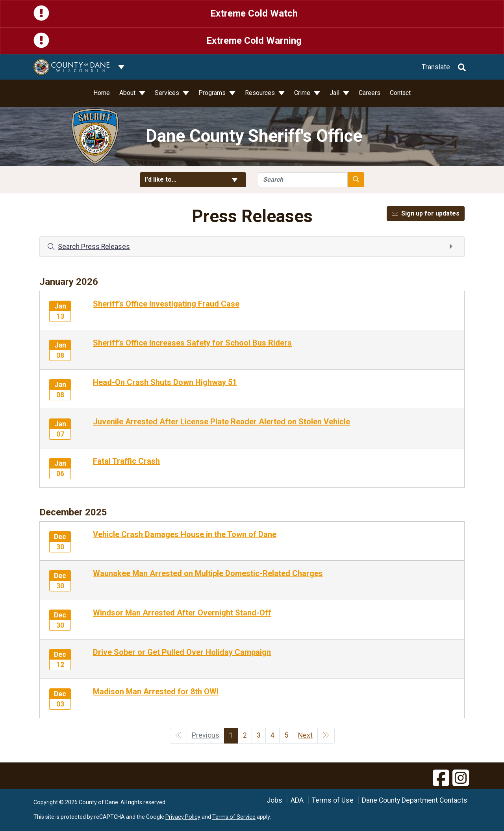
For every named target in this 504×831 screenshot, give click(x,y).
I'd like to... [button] (193, 179)
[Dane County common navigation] (121, 67)
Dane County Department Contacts (415, 800)
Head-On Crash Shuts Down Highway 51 (165, 382)
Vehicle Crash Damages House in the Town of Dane (185, 534)
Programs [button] (213, 93)
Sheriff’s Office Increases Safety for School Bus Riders (192, 343)
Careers (370, 93)
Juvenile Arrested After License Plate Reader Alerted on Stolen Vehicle (221, 422)
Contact (400, 93)
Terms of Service (234, 817)
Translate (436, 67)
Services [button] (168, 93)
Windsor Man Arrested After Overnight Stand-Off (182, 613)
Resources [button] (261, 93)
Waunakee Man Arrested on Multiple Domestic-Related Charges (208, 573)
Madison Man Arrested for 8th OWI (156, 692)
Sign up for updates (426, 213)
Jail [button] (335, 93)
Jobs (274, 800)
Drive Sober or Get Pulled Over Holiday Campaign (182, 652)
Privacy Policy (183, 817)
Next (305, 735)
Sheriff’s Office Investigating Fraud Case (166, 304)
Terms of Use (333, 800)
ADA (297, 800)
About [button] (128, 93)
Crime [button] (303, 93)
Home (102, 93)
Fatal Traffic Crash (126, 461)
